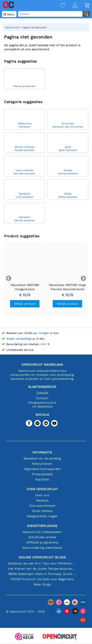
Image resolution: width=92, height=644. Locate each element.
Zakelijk (42, 393)
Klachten (42, 479)
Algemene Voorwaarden (42, 469)
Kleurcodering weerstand (42, 548)
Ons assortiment (42, 506)
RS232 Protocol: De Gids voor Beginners (42, 579)
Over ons (42, 495)
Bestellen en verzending (42, 458)
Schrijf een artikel (42, 537)
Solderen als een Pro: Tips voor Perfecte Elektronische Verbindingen (42, 563)
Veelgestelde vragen (42, 516)
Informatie (42, 452)
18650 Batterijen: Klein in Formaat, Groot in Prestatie (42, 574)
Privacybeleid (42, 474)
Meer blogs (42, 584)
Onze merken (42, 511)
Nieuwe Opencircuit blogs (42, 557)
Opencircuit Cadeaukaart (42, 532)
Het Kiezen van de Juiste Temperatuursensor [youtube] (42, 569)
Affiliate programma (42, 542)
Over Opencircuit (42, 489)
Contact (42, 398)
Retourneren (42, 464)
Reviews (42, 500)
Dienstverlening (42, 526)
